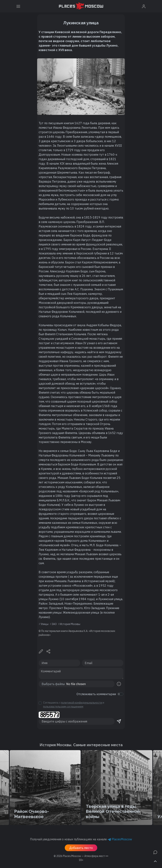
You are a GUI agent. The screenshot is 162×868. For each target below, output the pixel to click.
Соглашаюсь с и (74, 705)
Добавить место (81, 848)
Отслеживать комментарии (96, 694)
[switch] (120, 694)
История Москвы (70, 624)
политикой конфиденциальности (82, 703)
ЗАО (54, 624)
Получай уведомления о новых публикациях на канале (81, 839)
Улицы (45, 624)
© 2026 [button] (81, 856)
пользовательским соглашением (63, 707)
